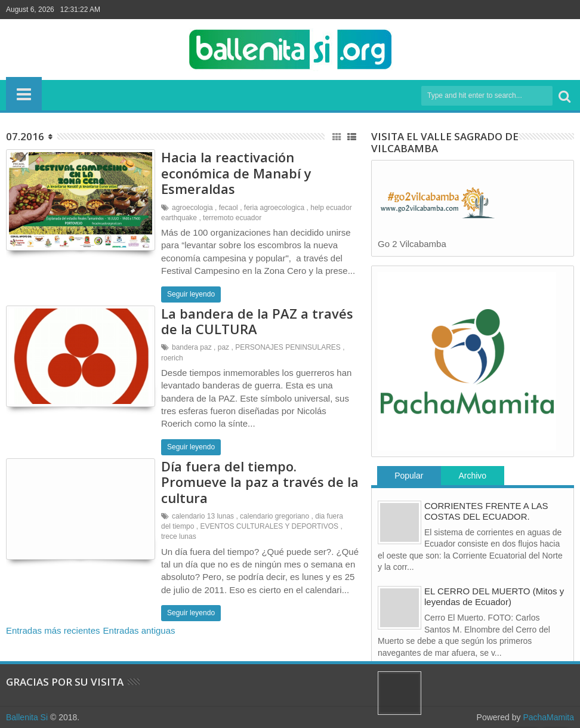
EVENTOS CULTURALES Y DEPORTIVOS (269, 526)
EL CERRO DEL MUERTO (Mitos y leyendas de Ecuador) (494, 596)
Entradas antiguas (139, 630)
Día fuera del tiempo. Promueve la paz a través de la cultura (260, 482)
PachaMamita (548, 717)
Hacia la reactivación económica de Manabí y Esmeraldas (236, 173)
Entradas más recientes (53, 630)
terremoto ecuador (232, 218)
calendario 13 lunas (203, 516)
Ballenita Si (27, 717)
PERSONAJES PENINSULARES (288, 347)
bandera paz (192, 347)
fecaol (229, 208)
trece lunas (179, 536)
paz (223, 347)
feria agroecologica (274, 208)
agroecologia (192, 208)
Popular (409, 476)
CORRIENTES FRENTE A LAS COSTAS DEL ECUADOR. (486, 511)
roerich (172, 358)
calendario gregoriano (274, 516)
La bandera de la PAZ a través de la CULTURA (257, 321)
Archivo (472, 476)
